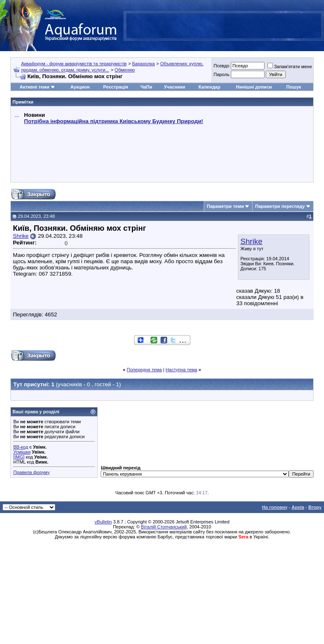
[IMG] (19, 457)
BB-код (21, 447)
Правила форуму (31, 472)
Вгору (315, 507)
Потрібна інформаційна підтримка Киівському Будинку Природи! (114, 121)
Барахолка (143, 64)
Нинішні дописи (254, 87)
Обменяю (125, 70)
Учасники (174, 87)
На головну (275, 507)
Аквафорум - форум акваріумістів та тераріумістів (74, 64)
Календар (209, 87)
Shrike (251, 241)
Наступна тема (181, 370)
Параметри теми (225, 206)
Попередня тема (144, 370)
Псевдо (221, 66)
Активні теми (34, 87)
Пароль (221, 74)
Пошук (293, 87)
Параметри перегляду (280, 206)
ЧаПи (146, 87)
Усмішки (22, 452)
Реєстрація (116, 87)
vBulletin (103, 522)
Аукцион (80, 87)
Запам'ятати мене (290, 67)
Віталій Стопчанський (164, 527)
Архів (298, 507)
